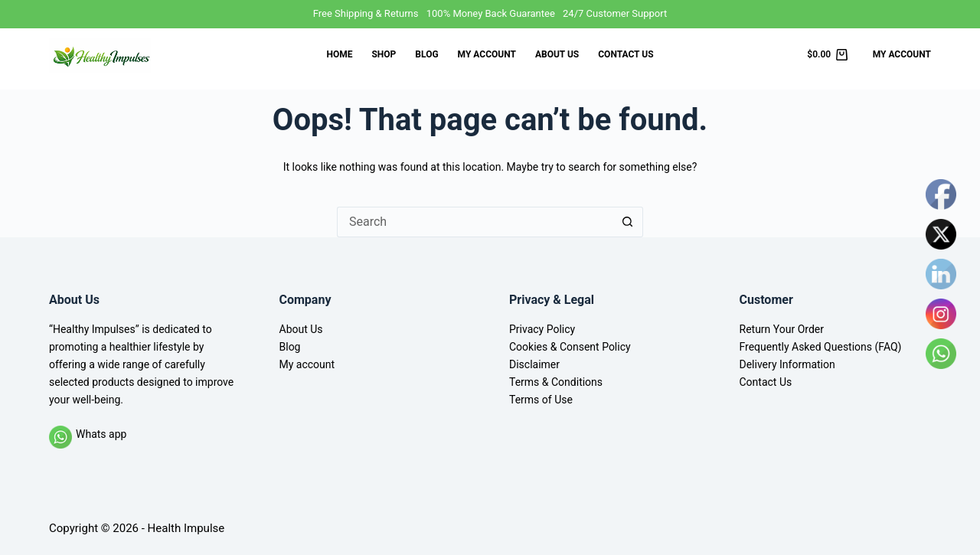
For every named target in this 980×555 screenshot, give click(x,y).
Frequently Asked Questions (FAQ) (821, 347)
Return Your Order (782, 329)
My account (487, 54)
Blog (426, 54)
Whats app (101, 434)
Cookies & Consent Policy (570, 347)
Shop (384, 54)
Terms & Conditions (556, 382)
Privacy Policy (542, 329)
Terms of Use (541, 400)
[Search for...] (475, 222)
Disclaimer (534, 364)
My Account (902, 54)
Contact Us (626, 54)
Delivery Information (787, 364)
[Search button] (628, 222)
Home (339, 54)
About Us (557, 54)
